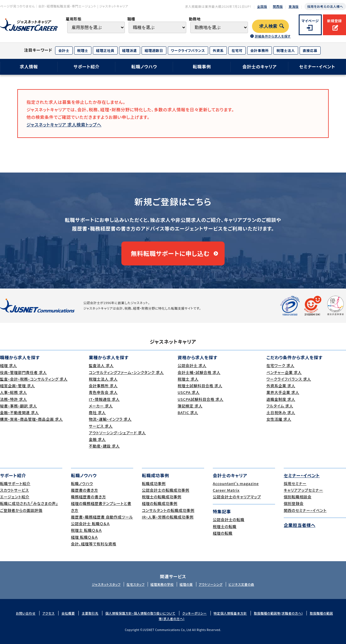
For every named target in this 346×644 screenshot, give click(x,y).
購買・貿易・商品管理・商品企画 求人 (31, 419)
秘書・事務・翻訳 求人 (18, 406)
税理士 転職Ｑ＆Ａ (86, 530)
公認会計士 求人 (192, 365)
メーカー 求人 (101, 406)
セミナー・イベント (317, 67)
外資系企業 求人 (281, 386)
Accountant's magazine (236, 483)
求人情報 (29, 67)
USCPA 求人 (189, 392)
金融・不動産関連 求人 (19, 412)
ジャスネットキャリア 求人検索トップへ (64, 125)
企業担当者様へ (300, 525)
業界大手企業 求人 (283, 392)
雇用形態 (74, 19)
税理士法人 (286, 50)
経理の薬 (186, 584)
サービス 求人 (101, 426)
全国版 (262, 6)
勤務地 (195, 19)
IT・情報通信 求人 (104, 399)
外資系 (218, 50)
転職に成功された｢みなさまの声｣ (29, 503)
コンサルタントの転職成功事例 (168, 510)
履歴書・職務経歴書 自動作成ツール (102, 517)
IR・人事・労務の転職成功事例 (168, 517)
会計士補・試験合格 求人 (199, 372)
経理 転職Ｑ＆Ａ (84, 537)
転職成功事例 (154, 483)
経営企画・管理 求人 (17, 386)
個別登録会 (294, 503)
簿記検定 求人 (190, 406)
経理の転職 (223, 533)
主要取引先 (90, 613)
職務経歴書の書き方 (89, 497)
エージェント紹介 (15, 497)
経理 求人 (9, 365)
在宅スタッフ (136, 584)
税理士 (83, 50)
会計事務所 (259, 50)
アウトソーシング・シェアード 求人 (117, 433)
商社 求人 (97, 412)
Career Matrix (226, 490)
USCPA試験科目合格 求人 (201, 399)
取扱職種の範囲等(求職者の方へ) (278, 613)
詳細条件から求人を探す (272, 36)
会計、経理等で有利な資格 (94, 544)
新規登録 (334, 21)
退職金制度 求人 (281, 399)
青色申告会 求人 (103, 392)
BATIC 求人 (188, 412)
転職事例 (202, 67)
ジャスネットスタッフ (106, 584)
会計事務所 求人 (103, 386)
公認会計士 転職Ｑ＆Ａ (90, 524)
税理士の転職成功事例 (162, 497)
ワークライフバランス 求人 (289, 379)
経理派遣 (130, 50)
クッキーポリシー (194, 613)
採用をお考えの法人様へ (325, 6)
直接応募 (310, 50)
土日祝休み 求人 (281, 412)
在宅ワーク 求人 (280, 365)
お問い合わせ (26, 613)
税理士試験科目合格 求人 (200, 386)
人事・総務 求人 (13, 392)
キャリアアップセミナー (303, 490)
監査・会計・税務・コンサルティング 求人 (34, 379)
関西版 (278, 6)
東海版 (294, 6)
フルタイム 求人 (280, 406)
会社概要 (68, 613)
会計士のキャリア (259, 67)
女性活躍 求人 (279, 419)
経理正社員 (105, 50)
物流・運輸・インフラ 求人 (110, 419)
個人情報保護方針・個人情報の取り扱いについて (140, 613)
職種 (131, 19)
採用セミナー (295, 483)
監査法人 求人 (101, 365)
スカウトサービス (14, 490)
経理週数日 (154, 50)
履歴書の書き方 (84, 490)
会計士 (64, 50)
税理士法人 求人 (103, 379)
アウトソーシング (211, 584)
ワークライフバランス (188, 50)
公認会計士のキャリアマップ (237, 497)
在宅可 (237, 50)
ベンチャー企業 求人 (284, 372)
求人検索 (268, 26)
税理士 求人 (188, 379)
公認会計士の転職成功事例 (166, 490)
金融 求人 (97, 439)
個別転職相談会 (298, 497)
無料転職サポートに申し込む (170, 253)
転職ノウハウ (144, 67)
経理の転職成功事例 (160, 503)
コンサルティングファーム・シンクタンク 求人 (126, 372)
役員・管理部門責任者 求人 (23, 372)
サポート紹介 (87, 67)
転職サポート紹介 (15, 483)
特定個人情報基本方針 (230, 613)
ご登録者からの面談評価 (21, 510)
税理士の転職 (225, 526)
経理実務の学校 (162, 584)
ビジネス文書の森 (241, 584)
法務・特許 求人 (13, 399)
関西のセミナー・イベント (305, 510)
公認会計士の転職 (229, 519)
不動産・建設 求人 (104, 446)
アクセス (48, 613)
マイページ (310, 21)
